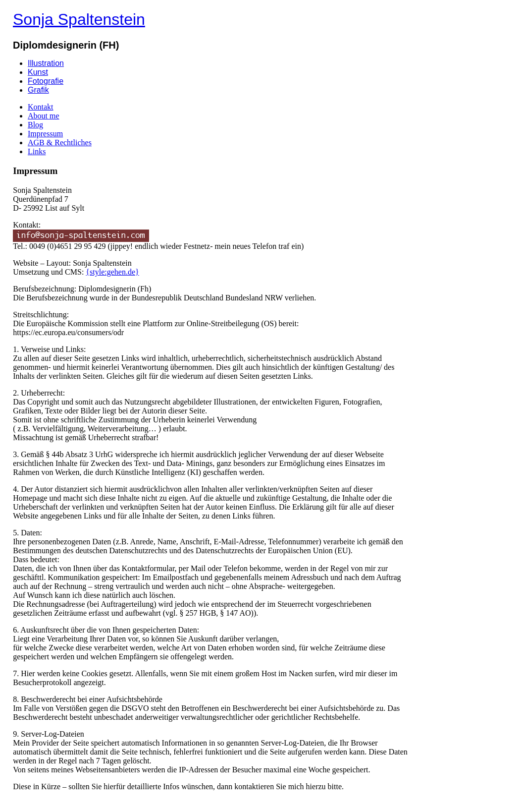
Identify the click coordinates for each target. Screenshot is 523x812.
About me (44, 116)
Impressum (45, 134)
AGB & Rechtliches (60, 143)
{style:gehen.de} (112, 272)
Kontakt (41, 107)
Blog (35, 125)
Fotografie (46, 81)
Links (37, 151)
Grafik (38, 90)
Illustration (46, 63)
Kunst (38, 72)
